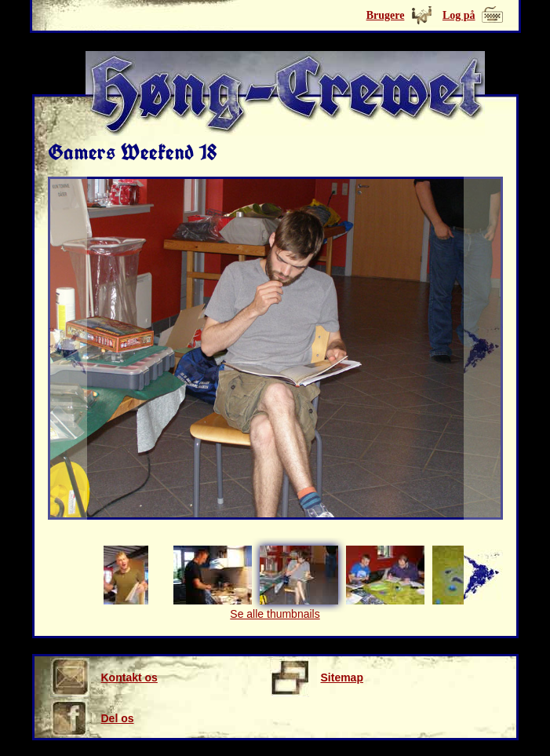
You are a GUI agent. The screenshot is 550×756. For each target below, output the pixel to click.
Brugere (386, 15)
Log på (459, 15)
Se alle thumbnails (275, 614)
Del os (92, 718)
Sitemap (317, 677)
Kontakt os (104, 677)
